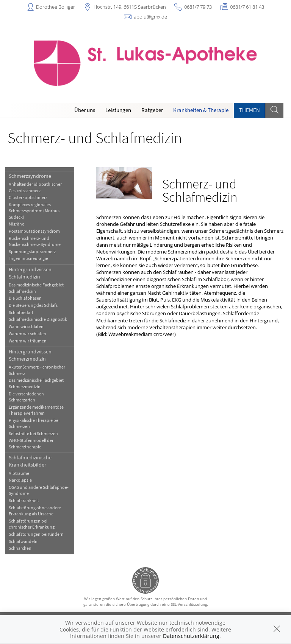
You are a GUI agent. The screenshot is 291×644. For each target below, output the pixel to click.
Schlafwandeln (23, 541)
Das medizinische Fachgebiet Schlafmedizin (36, 288)
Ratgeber (152, 110)
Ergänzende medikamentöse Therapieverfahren (36, 410)
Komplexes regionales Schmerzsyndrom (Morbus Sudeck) (34, 211)
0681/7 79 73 (198, 7)
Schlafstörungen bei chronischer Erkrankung (32, 524)
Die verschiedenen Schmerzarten (26, 397)
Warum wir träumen (28, 341)
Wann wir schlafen (26, 326)
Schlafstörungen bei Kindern (36, 534)
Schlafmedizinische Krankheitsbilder (30, 461)
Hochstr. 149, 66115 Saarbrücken (130, 7)
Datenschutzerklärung (191, 636)
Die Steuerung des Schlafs (33, 305)
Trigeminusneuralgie (28, 258)
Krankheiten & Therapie (201, 110)
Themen (250, 110)
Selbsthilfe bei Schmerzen (33, 433)
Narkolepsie (20, 480)
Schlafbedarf (21, 312)
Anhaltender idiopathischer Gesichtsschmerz (35, 187)
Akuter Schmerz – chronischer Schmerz (37, 370)
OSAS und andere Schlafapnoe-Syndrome (39, 490)
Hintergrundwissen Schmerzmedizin (30, 355)
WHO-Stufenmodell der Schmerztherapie (31, 443)
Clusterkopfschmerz (28, 197)
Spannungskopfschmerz (32, 251)
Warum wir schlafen (27, 334)
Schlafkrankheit (24, 500)
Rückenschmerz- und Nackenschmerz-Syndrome (35, 241)
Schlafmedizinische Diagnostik (38, 319)
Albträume (19, 473)
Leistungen (118, 110)
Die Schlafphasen (25, 298)
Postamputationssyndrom (34, 231)
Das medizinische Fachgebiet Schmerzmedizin (36, 383)
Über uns (85, 110)
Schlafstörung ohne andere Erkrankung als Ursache (35, 511)
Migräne (16, 224)
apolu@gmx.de (150, 17)
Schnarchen (20, 548)
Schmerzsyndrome (30, 176)
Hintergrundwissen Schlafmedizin (30, 273)
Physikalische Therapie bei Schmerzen (34, 423)
